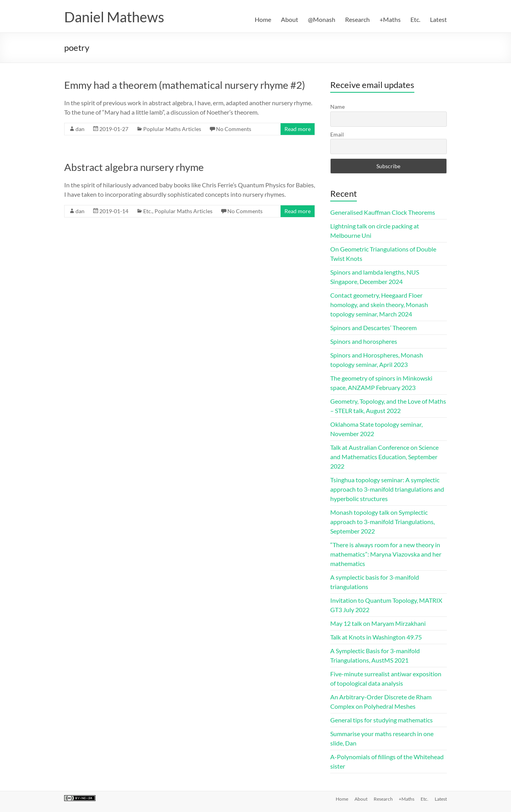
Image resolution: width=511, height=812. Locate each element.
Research (357, 19)
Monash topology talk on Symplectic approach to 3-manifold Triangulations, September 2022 (382, 522)
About (290, 19)
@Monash (322, 19)
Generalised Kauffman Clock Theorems (383, 212)
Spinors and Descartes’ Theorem (373, 328)
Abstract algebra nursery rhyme (134, 167)
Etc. (415, 19)
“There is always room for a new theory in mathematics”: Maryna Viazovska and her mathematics (386, 554)
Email (337, 134)
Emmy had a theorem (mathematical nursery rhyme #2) (185, 85)
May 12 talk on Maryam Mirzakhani (378, 623)
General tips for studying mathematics (381, 720)
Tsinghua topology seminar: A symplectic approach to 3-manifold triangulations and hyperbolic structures (387, 489)
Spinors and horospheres (364, 341)
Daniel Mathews (114, 17)
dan (80, 129)
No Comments (234, 129)
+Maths (390, 19)
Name (337, 107)
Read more (298, 129)
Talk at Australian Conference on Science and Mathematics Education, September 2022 (384, 457)
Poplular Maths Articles (172, 129)
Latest (438, 19)
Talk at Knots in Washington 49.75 (376, 637)
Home (263, 19)
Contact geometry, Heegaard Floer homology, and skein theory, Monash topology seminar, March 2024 (379, 304)
